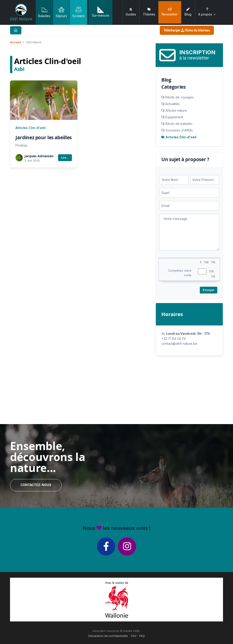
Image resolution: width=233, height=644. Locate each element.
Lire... (65, 158)
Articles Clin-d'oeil (30, 128)
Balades (44, 12)
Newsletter (170, 12)
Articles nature (176, 110)
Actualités (173, 104)
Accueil (16, 42)
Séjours (61, 12)
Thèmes (149, 12)
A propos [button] (207, 12)
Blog (188, 12)
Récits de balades (179, 124)
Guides (131, 12)
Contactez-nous (36, 485)
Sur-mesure (101, 12)
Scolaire (79, 12)
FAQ (142, 636)
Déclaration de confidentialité (108, 636)
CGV (134, 636)
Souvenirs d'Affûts (179, 130)
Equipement (174, 117)
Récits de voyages (180, 97)
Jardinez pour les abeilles (44, 138)
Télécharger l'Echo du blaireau (187, 30)
